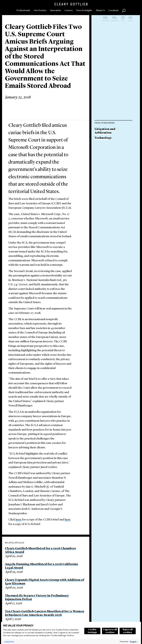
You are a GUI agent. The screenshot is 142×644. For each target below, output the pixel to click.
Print (123, 21)
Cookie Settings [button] (92, 631)
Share (130, 21)
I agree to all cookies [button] (110, 631)
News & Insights (84, 10)
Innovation (55, 10)
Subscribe (105, 21)
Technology (103, 138)
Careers (69, 10)
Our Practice (40, 10)
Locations (114, 10)
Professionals (23, 10)
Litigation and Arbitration (105, 131)
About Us (100, 10)
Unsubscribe (114, 21)
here (19, 520)
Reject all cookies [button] (128, 631)
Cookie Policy (9, 641)
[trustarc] (133, 641)
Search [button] (124, 11)
